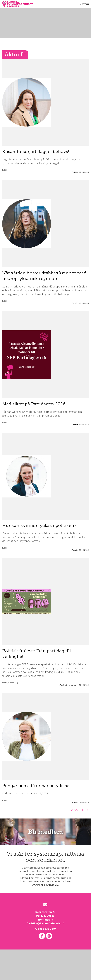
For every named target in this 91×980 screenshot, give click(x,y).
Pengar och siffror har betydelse (36, 786)
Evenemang (13, 683)
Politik (5, 170)
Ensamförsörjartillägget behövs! (36, 152)
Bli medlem (46, 832)
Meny (84, 4)
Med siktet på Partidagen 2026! (34, 404)
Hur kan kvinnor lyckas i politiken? (39, 525)
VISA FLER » (80, 810)
